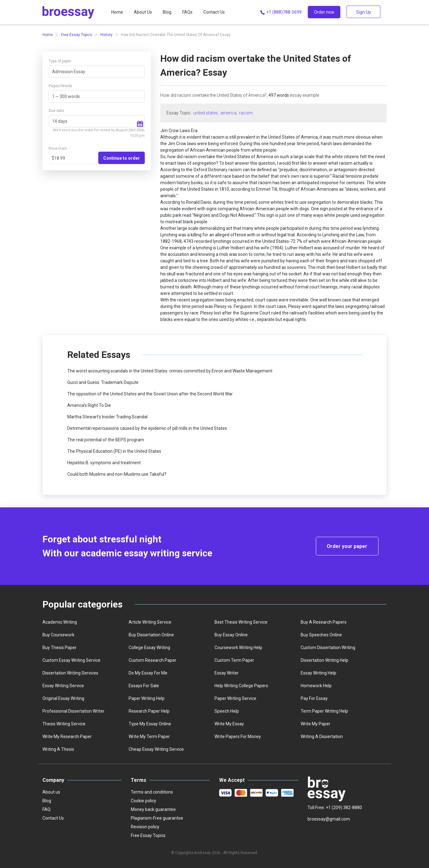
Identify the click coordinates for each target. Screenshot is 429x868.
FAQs (187, 12)
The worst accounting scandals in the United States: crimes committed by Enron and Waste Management (170, 371)
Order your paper (347, 546)
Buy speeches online (321, 635)
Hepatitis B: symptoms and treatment (104, 463)
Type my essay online (150, 724)
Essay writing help (318, 673)
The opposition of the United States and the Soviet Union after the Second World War (150, 394)
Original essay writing (63, 698)
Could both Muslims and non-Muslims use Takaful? (117, 474)
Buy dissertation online (151, 635)
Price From (58, 149)
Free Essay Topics (77, 35)
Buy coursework (58, 635)
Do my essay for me (148, 673)
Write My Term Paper (149, 737)
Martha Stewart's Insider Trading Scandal (107, 417)
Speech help (227, 711)
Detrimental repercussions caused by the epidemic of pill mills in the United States (147, 428)
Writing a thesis (58, 749)
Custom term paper (234, 660)
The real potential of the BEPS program (106, 440)
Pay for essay (314, 698)
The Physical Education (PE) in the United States (114, 451)
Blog (167, 12)
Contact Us (214, 12)
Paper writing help (147, 698)
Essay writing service (63, 686)
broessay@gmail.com (329, 819)
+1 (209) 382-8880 (344, 808)
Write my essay (229, 724)
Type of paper (60, 61)
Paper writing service (235, 698)
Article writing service (150, 622)
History (106, 35)
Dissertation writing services (70, 673)
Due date (56, 111)
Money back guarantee (153, 809)
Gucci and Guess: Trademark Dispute (103, 382)
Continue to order (122, 158)
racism (246, 113)
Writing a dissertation (322, 737)
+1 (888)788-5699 (280, 12)
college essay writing (149, 648)
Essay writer (227, 673)
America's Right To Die (89, 405)
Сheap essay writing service (156, 749)
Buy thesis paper (60, 648)
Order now (324, 12)
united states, (206, 113)
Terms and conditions (152, 792)
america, (229, 113)
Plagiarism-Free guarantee (157, 818)
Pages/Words (60, 86)
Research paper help (149, 711)
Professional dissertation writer (73, 711)
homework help (316, 686)
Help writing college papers (241, 686)
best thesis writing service (241, 622)
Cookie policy (144, 801)
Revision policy (145, 827)
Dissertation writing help (325, 660)
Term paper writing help (324, 711)
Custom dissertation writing (328, 648)
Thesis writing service (64, 724)
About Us (143, 12)
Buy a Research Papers (324, 622)
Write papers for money (238, 737)
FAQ (46, 809)
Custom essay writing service (71, 660)
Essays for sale (144, 686)
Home (117, 12)
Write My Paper (316, 724)
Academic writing (60, 622)
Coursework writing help (238, 648)
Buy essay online (231, 635)
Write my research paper (67, 737)
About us (51, 792)
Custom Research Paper (153, 660)
